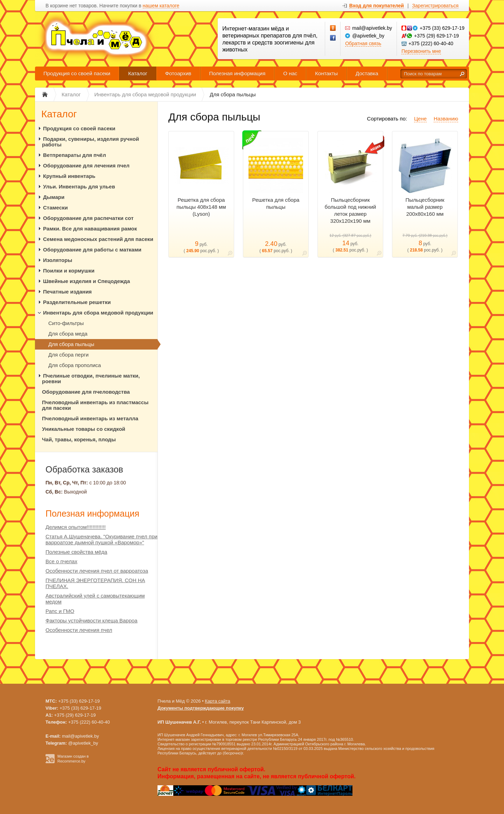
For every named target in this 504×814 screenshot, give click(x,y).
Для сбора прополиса (75, 365)
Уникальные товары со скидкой (84, 429)
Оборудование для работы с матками (92, 250)
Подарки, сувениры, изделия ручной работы (90, 142)
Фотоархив (178, 73)
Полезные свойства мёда (76, 552)
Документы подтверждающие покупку (201, 708)
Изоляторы (58, 260)
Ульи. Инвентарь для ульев (79, 187)
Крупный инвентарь (69, 176)
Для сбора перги (68, 355)
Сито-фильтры (66, 323)
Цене (420, 119)
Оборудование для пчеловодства (86, 392)
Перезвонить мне (421, 51)
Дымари (54, 197)
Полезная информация (237, 73)
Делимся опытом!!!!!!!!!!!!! (76, 527)
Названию (446, 119)
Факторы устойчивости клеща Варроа (92, 620)
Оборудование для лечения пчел (86, 165)
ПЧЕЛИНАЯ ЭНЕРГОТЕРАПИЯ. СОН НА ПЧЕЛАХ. (95, 583)
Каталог (138, 73)
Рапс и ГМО (60, 611)
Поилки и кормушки (69, 271)
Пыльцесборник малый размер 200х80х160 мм (425, 207)
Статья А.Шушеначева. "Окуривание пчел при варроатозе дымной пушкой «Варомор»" (101, 539)
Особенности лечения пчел (79, 630)
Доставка (367, 73)
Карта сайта (217, 701)
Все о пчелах (61, 561)
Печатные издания (67, 292)
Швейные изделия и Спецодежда (86, 281)
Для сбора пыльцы (71, 344)
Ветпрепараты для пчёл (75, 155)
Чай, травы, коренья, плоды (79, 439)
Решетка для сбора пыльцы (276, 203)
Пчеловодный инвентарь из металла (90, 418)
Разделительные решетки (77, 302)
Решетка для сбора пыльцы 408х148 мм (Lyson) (201, 207)
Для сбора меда (68, 334)
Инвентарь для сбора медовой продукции (98, 313)
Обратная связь (363, 43)
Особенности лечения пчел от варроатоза (97, 571)
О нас (290, 73)
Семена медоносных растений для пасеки (98, 239)
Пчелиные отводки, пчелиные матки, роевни (91, 378)
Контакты (326, 73)
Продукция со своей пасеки (77, 73)
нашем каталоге (161, 6)
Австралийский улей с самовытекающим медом (95, 599)
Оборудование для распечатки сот (88, 218)
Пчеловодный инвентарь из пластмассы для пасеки (95, 405)
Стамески (55, 208)
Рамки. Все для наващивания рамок (90, 229)
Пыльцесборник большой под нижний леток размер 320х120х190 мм (351, 210)
